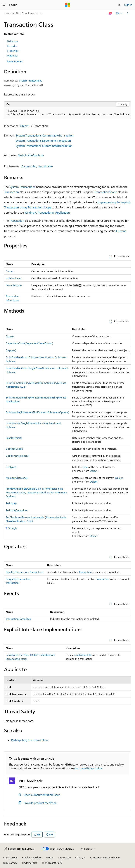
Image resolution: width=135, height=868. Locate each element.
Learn (8, 13)
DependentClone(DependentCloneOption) (29, 343)
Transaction (11, 192)
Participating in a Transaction (30, 740)
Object (24, 126)
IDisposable (28, 166)
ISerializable (45, 166)
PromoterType (14, 285)
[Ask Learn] (110, 13)
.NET (18, 13)
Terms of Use (10, 863)
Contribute (65, 857)
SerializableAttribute (31, 155)
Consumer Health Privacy (104, 857)
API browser (32, 13)
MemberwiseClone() (17, 478)
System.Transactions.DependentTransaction (43, 140)
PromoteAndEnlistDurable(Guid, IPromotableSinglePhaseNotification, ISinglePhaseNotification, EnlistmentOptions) (36, 492)
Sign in (128, 5)
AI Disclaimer (10, 857)
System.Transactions (31, 80)
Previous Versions (32, 857)
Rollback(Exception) (17, 510)
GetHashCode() (14, 449)
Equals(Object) (14, 438)
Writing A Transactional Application (47, 212)
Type (85, 467)
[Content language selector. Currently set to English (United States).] (20, 849)
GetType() (11, 467)
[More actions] (128, 13)
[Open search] (119, 5)
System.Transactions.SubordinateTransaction (44, 146)
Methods (12, 55)
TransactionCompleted (18, 619)
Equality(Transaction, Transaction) (24, 572)
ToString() (11, 528)
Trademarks (28, 863)
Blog (49, 857)
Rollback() (11, 503)
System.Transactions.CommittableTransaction (44, 135)
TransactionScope (106, 192)
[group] (67, 113)
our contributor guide (88, 768)
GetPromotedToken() (17, 456)
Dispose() (11, 350)
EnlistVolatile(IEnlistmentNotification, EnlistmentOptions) (37, 412)
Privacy (79, 857)
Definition (12, 41)
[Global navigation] (4, 5)
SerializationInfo (83, 655)
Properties (13, 51)
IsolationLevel (13, 278)
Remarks (12, 46)
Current (121, 231)
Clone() (10, 336)
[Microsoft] (67, 5)
